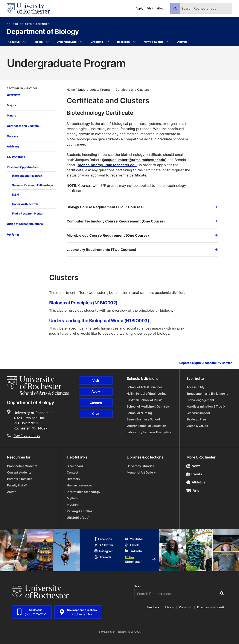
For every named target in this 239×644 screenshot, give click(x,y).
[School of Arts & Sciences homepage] (38, 386)
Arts (193, 490)
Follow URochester (140, 559)
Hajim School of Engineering (147, 393)
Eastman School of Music (145, 400)
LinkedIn (133, 551)
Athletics (196, 482)
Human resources (79, 485)
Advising (13, 146)
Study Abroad (16, 157)
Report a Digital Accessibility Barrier (206, 363)
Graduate (97, 42)
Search (139, 586)
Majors (11, 105)
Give (160, 8)
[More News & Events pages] (168, 42)
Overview (13, 95)
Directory (73, 479)
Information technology (84, 492)
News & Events (154, 42)
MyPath (72, 498)
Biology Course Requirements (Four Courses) (142, 207)
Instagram (104, 551)
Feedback (153, 607)
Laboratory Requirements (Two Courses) (142, 250)
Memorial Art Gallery (141, 472)
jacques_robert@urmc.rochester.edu (134, 160)
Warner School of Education (146, 426)
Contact (72, 472)
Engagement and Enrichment (207, 393)
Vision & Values (197, 426)
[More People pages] (48, 42)
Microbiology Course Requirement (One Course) (142, 235)
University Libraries (140, 466)
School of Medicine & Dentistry (148, 406)
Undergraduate (67, 42)
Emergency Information (212, 607)
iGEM (16, 195)
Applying (13, 234)
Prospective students (22, 466)
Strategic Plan (196, 419)
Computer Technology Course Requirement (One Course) (142, 221)
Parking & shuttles (80, 511)
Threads (103, 557)
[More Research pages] (135, 42)
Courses (12, 136)
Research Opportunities (23, 167)
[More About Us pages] (24, 42)
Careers (96, 403)
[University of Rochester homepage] (28, 8)
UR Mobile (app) (78, 517)
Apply (139, 8)
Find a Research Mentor (28, 213)
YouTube (134, 539)
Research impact (198, 413)
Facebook (103, 539)
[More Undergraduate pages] (81, 42)
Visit (150, 8)
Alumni (182, 42)
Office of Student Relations (25, 224)
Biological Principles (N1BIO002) (83, 303)
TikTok (132, 545)
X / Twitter (104, 545)
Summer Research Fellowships (32, 185)
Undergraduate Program (95, 90)
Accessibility (195, 387)
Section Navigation (22, 88)
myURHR (73, 505)
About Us (14, 42)
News (193, 466)
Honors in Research (25, 204)
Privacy (169, 607)
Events (194, 474)
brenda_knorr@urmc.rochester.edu (107, 165)
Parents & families (20, 479)
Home (71, 90)
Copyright (185, 607)
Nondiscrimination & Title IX (206, 406)
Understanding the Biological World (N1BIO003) (99, 320)
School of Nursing (139, 413)
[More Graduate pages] (108, 42)
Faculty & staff (17, 485)
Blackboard (75, 466)
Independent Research (27, 176)
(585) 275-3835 (27, 436)
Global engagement (200, 400)
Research (123, 42)
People (38, 42)
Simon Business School (143, 419)
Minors (11, 115)
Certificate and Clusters (23, 126)
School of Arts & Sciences (28, 24)
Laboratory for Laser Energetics (149, 432)
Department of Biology (43, 32)
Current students (19, 472)
